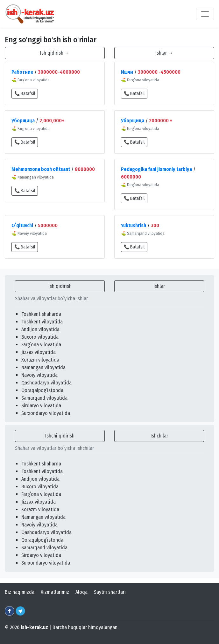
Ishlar (159, 286)
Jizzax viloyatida (39, 352)
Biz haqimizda (20, 592)
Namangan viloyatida (43, 367)
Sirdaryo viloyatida (41, 406)
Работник (22, 72)
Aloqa (81, 592)
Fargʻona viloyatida (41, 345)
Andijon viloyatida (40, 329)
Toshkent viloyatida (42, 322)
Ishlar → (164, 53)
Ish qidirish (60, 286)
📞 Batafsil (25, 94)
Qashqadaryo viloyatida (46, 383)
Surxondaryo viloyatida (46, 413)
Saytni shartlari (110, 592)
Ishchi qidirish (60, 436)
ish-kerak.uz (34, 627)
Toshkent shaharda (41, 314)
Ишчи (127, 72)
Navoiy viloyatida (39, 375)
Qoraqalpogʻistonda (42, 390)
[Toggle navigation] (205, 14)
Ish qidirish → (55, 53)
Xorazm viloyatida (40, 360)
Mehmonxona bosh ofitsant (41, 169)
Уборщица (23, 121)
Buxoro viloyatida (40, 337)
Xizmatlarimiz (55, 592)
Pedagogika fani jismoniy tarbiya (156, 169)
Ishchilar (159, 436)
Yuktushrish (134, 225)
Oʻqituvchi (22, 225)
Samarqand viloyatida (44, 398)
